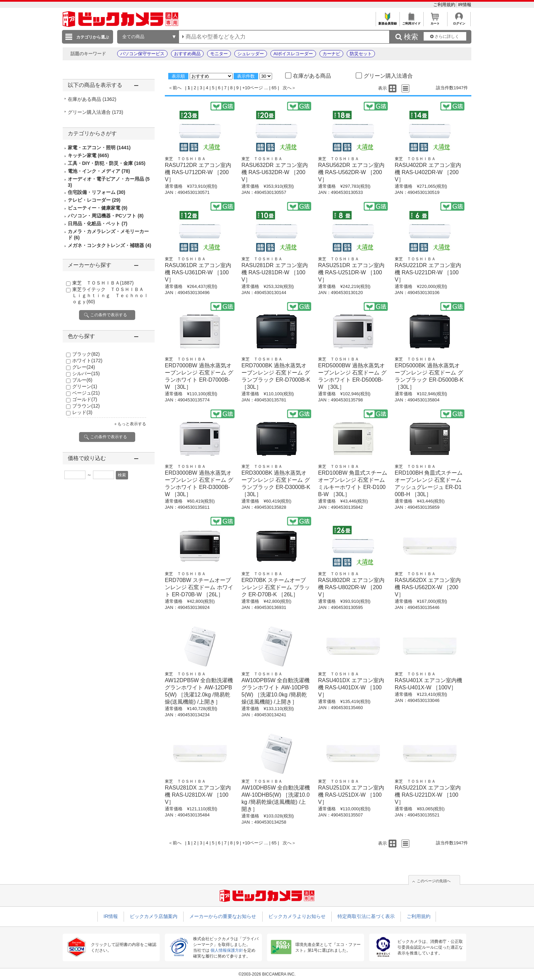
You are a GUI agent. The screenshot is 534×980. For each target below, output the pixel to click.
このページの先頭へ (434, 881)
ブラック (86, 354)
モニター (219, 54)
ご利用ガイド (411, 22)
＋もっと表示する (130, 424)
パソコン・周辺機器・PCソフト (106, 216)
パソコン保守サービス (142, 54)
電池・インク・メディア (99, 171)
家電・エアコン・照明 (99, 148)
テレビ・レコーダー (94, 200)
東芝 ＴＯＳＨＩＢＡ (103, 283)
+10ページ (253, 88)
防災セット (361, 54)
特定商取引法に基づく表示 (366, 916)
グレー (84, 367)
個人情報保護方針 (227, 950)
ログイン (459, 22)
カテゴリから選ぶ (93, 37)
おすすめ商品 (187, 54)
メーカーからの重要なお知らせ (223, 916)
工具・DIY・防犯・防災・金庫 (107, 163)
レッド (82, 412)
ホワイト (87, 361)
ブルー (82, 380)
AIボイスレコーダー (293, 54)
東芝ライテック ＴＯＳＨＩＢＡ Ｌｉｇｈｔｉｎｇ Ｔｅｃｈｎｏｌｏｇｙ (110, 295)
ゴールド (85, 399)
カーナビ (331, 54)
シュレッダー (251, 54)
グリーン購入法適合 (96, 112)
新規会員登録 (387, 22)
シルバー (86, 373)
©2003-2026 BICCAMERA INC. (267, 974)
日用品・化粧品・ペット (98, 224)
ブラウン (86, 406)
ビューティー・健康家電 (98, 208)
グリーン (85, 386)
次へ (287, 88)
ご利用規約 (445, 5)
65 (274, 88)
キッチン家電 (88, 155)
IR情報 (465, 5)
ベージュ (86, 393)
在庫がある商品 (92, 99)
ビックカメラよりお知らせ (297, 916)
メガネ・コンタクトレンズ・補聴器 (109, 245)
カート (435, 22)
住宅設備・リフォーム (97, 192)
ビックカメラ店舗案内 (154, 916)
